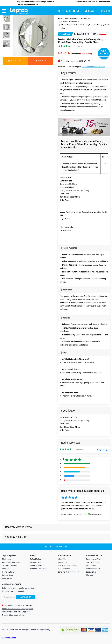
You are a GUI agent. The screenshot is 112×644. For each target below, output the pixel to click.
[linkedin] (67, 11)
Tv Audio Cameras (9, 566)
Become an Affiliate (94, 559)
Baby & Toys (7, 578)
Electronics (6, 559)
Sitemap (89, 575)
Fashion (5, 569)
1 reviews (78, 46)
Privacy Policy (36, 562)
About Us (62, 559)
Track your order (93, 562)
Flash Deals (65, 34)
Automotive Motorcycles (12, 562)
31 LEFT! (104, 54)
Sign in (90, 11)
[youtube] (74, 11)
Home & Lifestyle (9, 572)
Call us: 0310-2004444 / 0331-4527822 (68, 567)
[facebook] (63, 11)
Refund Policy (36, 559)
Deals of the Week (93, 569)
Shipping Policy (36, 566)
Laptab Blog (91, 572)
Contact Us (63, 562)
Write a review (103, 450)
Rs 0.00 (106, 11)
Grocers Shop (7, 575)
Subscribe (26, 597)
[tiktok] (78, 11)
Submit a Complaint (38, 569)
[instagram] (70, 11)
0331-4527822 (103, 2)
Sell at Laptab (92, 566)
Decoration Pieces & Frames (93, 67)
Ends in (78, 34)
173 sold (96, 34)
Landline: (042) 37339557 (68, 572)
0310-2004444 (89, 2)
